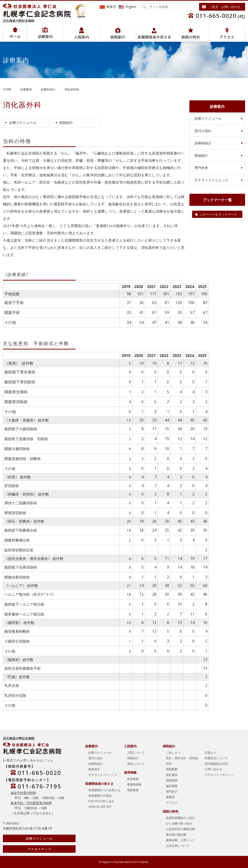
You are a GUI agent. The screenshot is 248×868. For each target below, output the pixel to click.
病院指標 (172, 780)
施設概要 (172, 786)
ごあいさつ (173, 753)
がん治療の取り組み (179, 823)
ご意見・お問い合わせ (225, 7)
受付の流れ (203, 131)
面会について (136, 764)
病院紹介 (45, 33)
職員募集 (133, 790)
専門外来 (201, 168)
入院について (136, 753)
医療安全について (216, 758)
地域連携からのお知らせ (104, 790)
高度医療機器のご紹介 (180, 818)
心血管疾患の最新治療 (180, 829)
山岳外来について (178, 846)
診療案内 (26, 89)
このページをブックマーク (218, 214)
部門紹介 (172, 791)
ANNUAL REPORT (100, 807)
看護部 (170, 797)
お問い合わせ (213, 769)
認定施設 (172, 775)
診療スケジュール (23, 122)
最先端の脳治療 (176, 835)
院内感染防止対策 (216, 764)
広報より (210, 753)
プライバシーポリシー (219, 775)
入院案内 (81, 33)
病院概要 (172, 769)
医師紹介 (66, 122)
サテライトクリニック (211, 180)
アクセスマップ (39, 849)
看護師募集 (134, 784)
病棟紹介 (133, 758)
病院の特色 (190, 33)
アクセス (227, 33)
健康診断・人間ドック (180, 840)
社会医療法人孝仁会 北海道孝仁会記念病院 (39, 10)
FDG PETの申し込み (101, 801)
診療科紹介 (48, 89)
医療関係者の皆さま (154, 33)
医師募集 (133, 779)
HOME (7, 89)
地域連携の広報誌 (100, 796)
